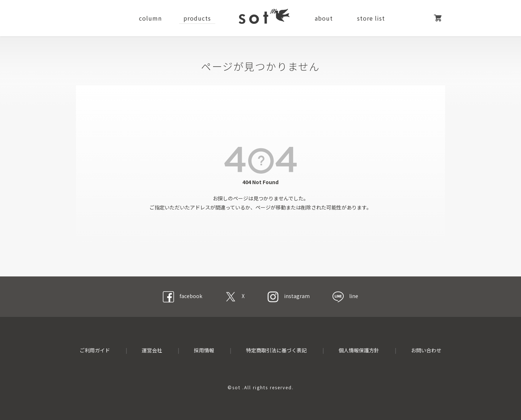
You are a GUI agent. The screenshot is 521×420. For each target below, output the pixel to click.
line (345, 296)
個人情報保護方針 (359, 350)
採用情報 (204, 350)
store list (371, 18)
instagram (289, 296)
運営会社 (152, 350)
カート (438, 18)
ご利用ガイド (95, 350)
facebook (183, 296)
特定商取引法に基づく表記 (276, 350)
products (197, 18)
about (324, 18)
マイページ (420, 18)
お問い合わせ (426, 350)
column (150, 18)
